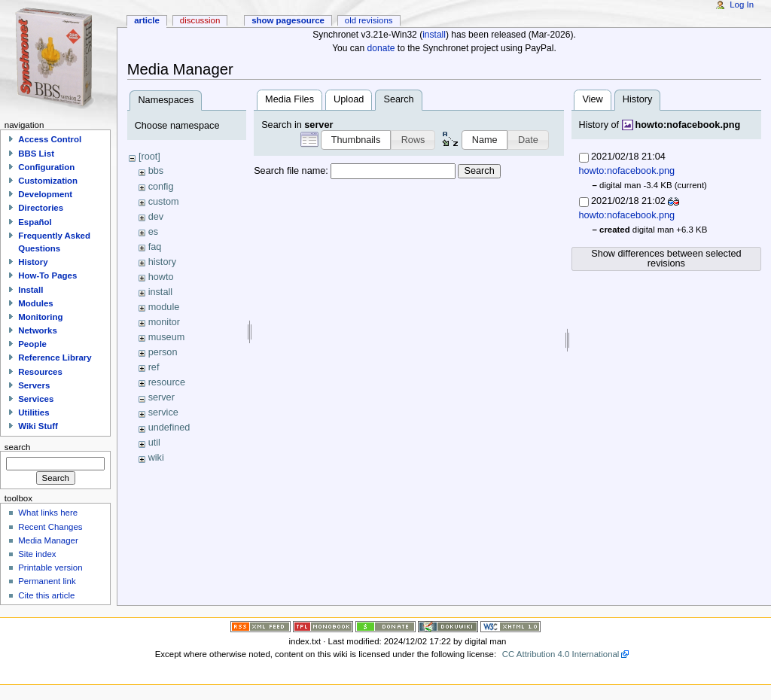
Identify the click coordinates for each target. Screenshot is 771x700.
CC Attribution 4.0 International (561, 654)
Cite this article (46, 595)
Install (30, 290)
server (162, 397)
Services (36, 399)
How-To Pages (47, 275)
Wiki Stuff (38, 426)
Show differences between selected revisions (666, 259)
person (163, 352)
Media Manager (48, 540)
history (162, 262)
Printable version (50, 568)
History (33, 262)
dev (156, 217)
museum (167, 337)
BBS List (36, 154)
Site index (37, 554)
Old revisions (369, 20)
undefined (169, 428)
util (154, 443)
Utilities (34, 412)
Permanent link (47, 581)
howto (161, 277)
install (434, 35)
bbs (156, 171)
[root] (149, 157)
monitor (164, 322)
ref (154, 367)
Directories (41, 208)
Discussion (200, 20)
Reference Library (55, 358)
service (163, 412)
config (161, 187)
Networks (38, 330)
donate (381, 48)
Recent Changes (50, 527)
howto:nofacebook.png (688, 125)
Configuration (46, 167)
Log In (742, 5)
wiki (156, 458)
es (153, 232)
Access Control (50, 139)
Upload (349, 99)
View (592, 99)
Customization (48, 181)
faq (155, 247)
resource (167, 382)
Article (147, 20)
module (164, 307)
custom (164, 202)
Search (479, 171)
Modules (35, 303)
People (32, 344)
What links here (48, 513)
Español (35, 222)
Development (45, 194)
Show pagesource (288, 20)
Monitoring (40, 317)
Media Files (290, 99)
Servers (34, 385)
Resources (40, 372)
